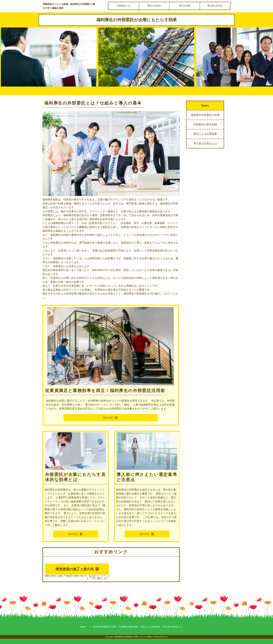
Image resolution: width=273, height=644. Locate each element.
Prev (7, 60)
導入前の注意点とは (205, 143)
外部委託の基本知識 (205, 125)
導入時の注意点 (215, 6)
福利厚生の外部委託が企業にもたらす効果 (137, 20)
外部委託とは (124, 6)
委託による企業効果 (205, 134)
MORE (108, 418)
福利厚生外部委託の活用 (205, 115)
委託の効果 (185, 6)
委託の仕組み (154, 6)
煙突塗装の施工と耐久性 (75, 569)
